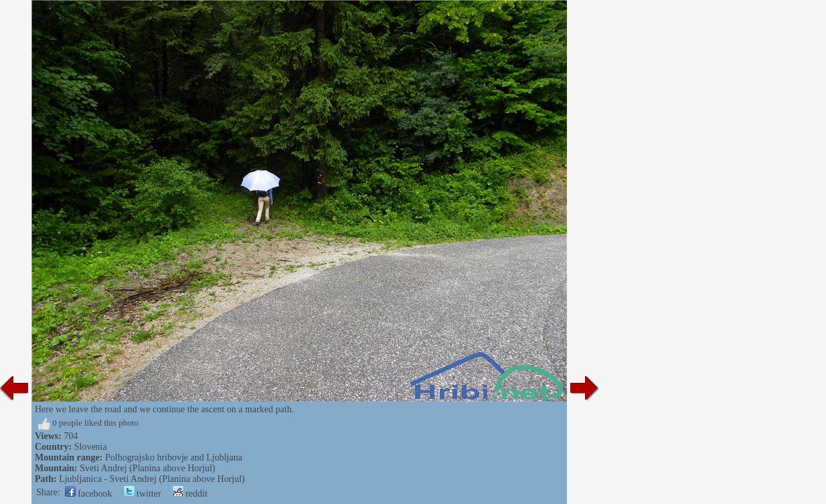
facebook (89, 494)
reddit (190, 494)
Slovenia (91, 447)
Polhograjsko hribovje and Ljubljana (174, 457)
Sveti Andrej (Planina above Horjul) (147, 468)
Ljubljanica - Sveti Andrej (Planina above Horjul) (152, 479)
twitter (143, 494)
